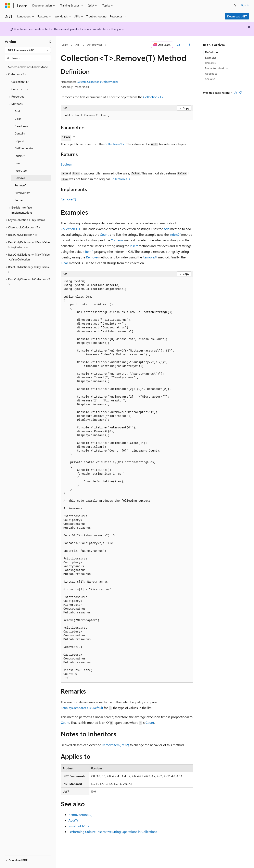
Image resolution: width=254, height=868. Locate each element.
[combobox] (28, 50)
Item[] (89, 251)
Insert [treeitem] (18, 163)
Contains (117, 240)
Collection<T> (153, 97)
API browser (95, 45)
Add (167, 229)
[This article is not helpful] (241, 93)
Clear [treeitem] (18, 119)
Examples (211, 58)
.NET (78, 45)
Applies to (211, 74)
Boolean (66, 164)
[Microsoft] (8, 5)
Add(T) (73, 820)
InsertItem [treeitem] (21, 170)
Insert (134, 246)
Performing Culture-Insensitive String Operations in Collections (113, 832)
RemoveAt (150, 257)
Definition (211, 52)
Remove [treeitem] (20, 178)
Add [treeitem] (17, 111)
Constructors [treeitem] (20, 89)
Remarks (210, 63)
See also (210, 79)
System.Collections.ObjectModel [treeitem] (28, 67)
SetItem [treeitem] (20, 200)
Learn (65, 45)
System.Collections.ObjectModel (98, 82)
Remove (92, 257)
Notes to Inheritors (217, 68)
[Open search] (235, 5)
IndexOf (175, 234)
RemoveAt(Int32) (80, 815)
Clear (64, 263)
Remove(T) (68, 199)
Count (104, 234)
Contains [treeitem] (20, 133)
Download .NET (237, 16)
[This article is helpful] (236, 93)
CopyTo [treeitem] (19, 141)
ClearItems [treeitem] (21, 126)
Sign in (245, 5)
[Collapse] (50, 42)
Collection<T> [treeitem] (20, 82)
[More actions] (190, 45)
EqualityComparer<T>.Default (82, 708)
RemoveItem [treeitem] (22, 193)
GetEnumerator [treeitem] (24, 148)
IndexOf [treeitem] (20, 156)
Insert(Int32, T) (79, 826)
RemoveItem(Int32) (115, 745)
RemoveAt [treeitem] (21, 185)
